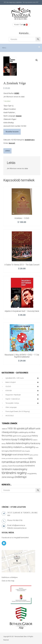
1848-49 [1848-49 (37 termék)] (4, 429)
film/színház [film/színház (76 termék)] (7, 436)
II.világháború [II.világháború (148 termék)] (25, 439)
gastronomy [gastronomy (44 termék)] (17, 436)
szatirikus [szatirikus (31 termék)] (5, 466)
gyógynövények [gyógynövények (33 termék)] (27, 436)
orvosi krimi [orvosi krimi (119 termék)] (23, 454)
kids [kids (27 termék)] (24, 447)
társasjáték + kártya (22, 403)
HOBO (17, 93)
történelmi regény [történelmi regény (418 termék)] (14, 473)
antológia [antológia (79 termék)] (13, 432)
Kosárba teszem (12, 132)
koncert (12, 143)
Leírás (7, 151)
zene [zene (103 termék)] (4, 477)
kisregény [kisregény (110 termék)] (30, 447)
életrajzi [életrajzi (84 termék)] (11, 477)
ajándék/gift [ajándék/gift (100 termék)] (22, 429)
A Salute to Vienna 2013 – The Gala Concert (22, 265)
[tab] (7, 151)
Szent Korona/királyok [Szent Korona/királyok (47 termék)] (16, 466)
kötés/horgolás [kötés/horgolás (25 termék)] (26, 451)
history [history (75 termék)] (35, 436)
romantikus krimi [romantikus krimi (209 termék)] (26, 462)
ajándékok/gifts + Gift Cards (22, 378)
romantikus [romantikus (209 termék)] (8, 462)
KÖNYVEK (22, 391)
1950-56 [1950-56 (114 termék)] (12, 429)
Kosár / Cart (20, 25)
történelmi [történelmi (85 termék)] (30, 466)
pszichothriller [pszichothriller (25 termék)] (10, 459)
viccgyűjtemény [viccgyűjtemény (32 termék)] (32, 474)
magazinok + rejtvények (22, 395)
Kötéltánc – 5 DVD (22, 218)
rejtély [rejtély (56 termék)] (30, 458)
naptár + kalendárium (22, 399)
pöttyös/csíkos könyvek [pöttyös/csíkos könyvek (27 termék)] (21, 458)
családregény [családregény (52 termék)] (23, 432)
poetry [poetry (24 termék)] (32, 455)
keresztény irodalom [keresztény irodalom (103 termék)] (12, 447)
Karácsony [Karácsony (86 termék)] (35, 443)
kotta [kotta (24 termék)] (37, 447)
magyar (19, 116)
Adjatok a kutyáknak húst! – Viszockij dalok (22, 311)
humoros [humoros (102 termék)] (6, 439)
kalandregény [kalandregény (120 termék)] (23, 443)
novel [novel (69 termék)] (15, 455)
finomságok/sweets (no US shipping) (18, 411)
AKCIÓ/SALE (10, 416)
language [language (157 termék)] (7, 454)
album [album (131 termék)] (32, 428)
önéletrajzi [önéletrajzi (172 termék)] (21, 477)
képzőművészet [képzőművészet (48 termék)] (15, 451)
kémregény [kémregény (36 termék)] (5, 451)
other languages (11, 407)
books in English (22, 382)
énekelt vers (30, 140)
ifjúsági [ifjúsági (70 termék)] (14, 440)
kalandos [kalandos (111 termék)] (11, 443)
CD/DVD (22, 386)
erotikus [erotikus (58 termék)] (32, 432)
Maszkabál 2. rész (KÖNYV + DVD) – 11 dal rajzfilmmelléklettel (22, 356)
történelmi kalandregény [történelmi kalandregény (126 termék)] (14, 469)
